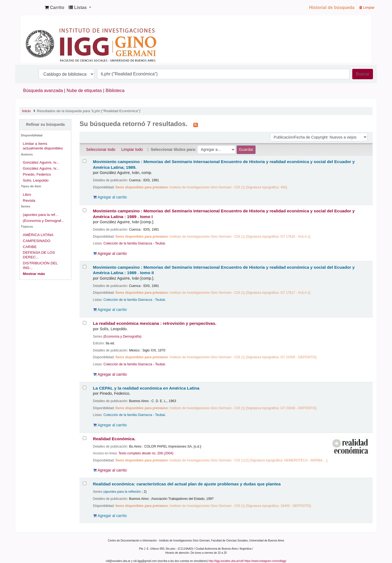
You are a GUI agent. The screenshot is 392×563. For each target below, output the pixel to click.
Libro (27, 195)
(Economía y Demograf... (44, 221)
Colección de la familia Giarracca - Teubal (134, 243)
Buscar (363, 74)
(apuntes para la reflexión (122, 492)
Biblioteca (115, 91)
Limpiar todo (132, 149)
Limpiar (367, 7)
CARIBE (30, 247)
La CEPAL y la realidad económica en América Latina (146, 388)
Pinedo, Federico (37, 174)
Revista (29, 201)
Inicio (26, 111)
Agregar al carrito (110, 197)
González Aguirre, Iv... (41, 162)
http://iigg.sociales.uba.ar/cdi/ (226, 561)
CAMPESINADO (37, 241)
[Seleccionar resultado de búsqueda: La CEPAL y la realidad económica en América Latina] (85, 388)
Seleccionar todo (101, 149)
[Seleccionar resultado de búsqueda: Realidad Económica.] (85, 438)
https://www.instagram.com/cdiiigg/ (265, 561)
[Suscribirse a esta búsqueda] (196, 124)
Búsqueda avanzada (43, 91)
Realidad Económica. (114, 439)
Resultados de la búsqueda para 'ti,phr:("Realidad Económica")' (89, 111)
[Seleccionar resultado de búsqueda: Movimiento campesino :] (85, 161)
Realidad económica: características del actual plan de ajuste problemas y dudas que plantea (187, 484)
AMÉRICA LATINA (38, 235)
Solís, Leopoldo (36, 180)
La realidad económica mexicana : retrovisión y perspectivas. (155, 323)
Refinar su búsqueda (45, 124)
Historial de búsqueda (332, 7)
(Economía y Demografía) (122, 336)
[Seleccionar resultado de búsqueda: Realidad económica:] (85, 483)
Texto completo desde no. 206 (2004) (146, 453)
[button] (54, 8)
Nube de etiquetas (84, 91)
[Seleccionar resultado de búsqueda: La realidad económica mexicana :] (85, 323)
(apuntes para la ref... (41, 215)
